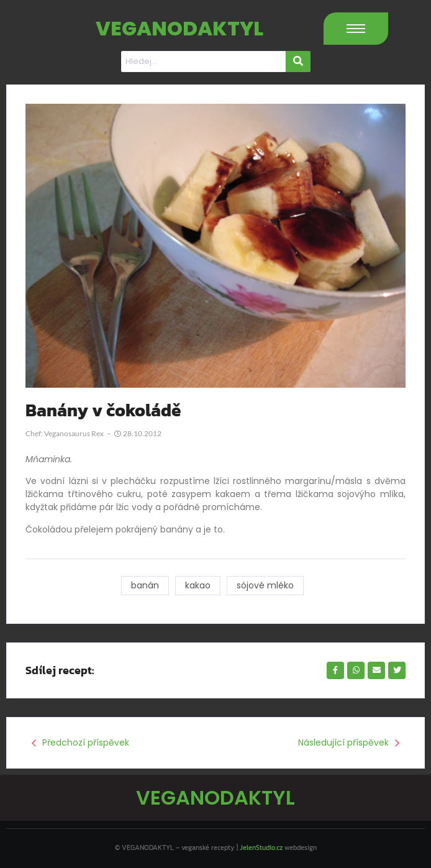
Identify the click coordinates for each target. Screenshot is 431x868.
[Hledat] (203, 62)
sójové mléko (265, 585)
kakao (198, 585)
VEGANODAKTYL (179, 28)
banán (145, 585)
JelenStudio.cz (261, 847)
